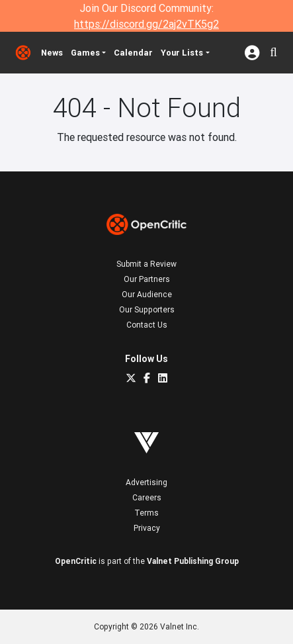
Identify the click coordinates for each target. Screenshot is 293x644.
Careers (147, 497)
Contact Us (147, 325)
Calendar (133, 53)
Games (85, 53)
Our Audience (147, 294)
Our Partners (147, 279)
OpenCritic (76, 561)
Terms (146, 513)
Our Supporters (147, 309)
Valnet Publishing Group (193, 561)
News (52, 53)
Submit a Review (146, 264)
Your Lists (182, 53)
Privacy (147, 528)
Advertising (146, 482)
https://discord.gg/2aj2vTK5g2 (146, 24)
